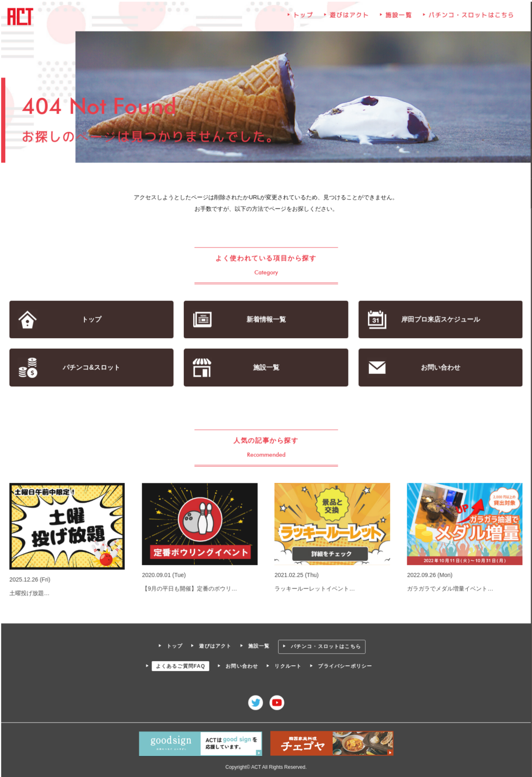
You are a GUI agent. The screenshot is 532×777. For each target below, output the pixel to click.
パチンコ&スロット (92, 368)
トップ (303, 17)
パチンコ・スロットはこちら (470, 17)
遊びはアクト (349, 17)
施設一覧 (398, 17)
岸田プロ (440, 320)
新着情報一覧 (266, 320)
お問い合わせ (439, 368)
